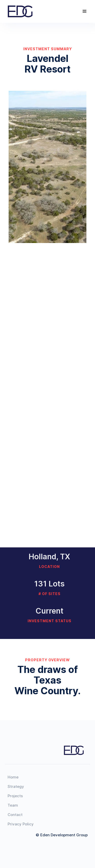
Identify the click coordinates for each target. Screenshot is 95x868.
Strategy (16, 786)
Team (13, 805)
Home (13, 777)
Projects (15, 796)
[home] (22, 11)
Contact (15, 815)
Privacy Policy (21, 824)
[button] (85, 11)
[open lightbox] (48, 167)
